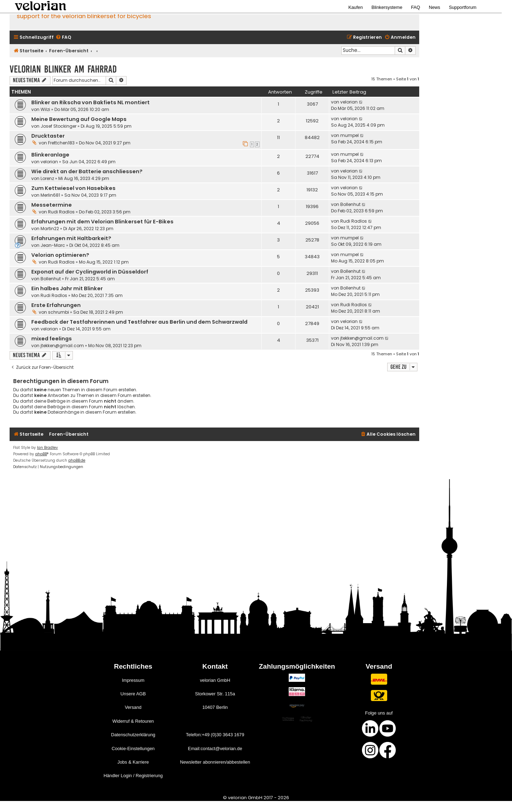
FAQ (416, 7)
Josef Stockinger (58, 126)
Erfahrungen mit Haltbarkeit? (71, 238)
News (434, 7)
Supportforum (463, 7)
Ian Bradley (47, 448)
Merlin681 (50, 195)
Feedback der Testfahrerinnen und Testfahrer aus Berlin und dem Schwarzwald (139, 322)
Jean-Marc (53, 245)
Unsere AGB (133, 694)
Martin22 (50, 229)
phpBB (41, 454)
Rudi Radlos (61, 212)
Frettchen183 (61, 143)
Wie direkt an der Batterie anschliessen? (87, 171)
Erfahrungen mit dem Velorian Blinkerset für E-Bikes (102, 222)
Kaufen (356, 7)
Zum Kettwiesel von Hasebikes (73, 188)
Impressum (133, 680)
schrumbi (58, 312)
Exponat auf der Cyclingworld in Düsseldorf (90, 272)
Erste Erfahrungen (56, 305)
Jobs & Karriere (133, 762)
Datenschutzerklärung (133, 735)
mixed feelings (52, 339)
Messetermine (52, 205)
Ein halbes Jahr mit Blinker (67, 288)
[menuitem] (63, 38)
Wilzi (45, 109)
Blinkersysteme (387, 7)
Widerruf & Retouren (133, 721)
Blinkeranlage (50, 155)
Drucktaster (48, 136)
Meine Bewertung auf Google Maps (79, 119)
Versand (133, 707)
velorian (349, 102)
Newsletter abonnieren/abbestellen (215, 762)
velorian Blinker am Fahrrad (63, 69)
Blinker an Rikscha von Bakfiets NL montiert (90, 102)
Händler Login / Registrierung (133, 776)
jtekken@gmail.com (62, 346)
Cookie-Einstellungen (133, 749)
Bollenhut (350, 204)
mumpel (350, 135)
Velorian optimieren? (60, 255)
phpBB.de (77, 460)
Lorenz (47, 178)
